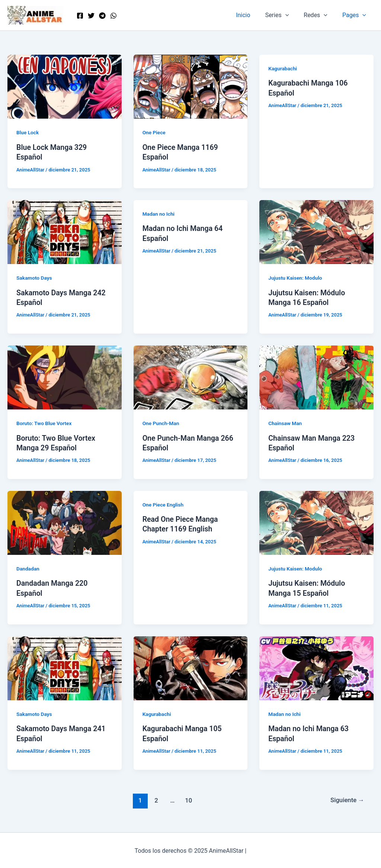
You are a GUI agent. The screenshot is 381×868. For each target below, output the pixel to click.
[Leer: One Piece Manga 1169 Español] (191, 86)
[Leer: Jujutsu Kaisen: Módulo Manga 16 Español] (316, 232)
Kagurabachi (283, 68)
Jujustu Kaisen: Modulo (296, 278)
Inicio (253, 15)
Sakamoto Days (35, 278)
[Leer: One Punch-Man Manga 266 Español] (191, 377)
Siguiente (347, 798)
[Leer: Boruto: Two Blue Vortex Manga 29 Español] (65, 377)
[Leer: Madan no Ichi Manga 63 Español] (316, 667)
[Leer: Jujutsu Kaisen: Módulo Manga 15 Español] (316, 522)
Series (285, 15)
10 (188, 798)
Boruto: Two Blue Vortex (45, 423)
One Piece (154, 132)
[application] (293, 15)
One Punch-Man (161, 423)
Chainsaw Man (285, 423)
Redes (320, 15)
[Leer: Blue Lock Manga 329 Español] (65, 86)
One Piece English (164, 504)
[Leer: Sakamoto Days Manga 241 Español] (65, 667)
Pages (356, 15)
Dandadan (28, 568)
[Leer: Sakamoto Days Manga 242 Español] (65, 232)
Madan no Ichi (159, 213)
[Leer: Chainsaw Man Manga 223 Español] (316, 377)
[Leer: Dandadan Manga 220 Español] (65, 522)
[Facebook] (80, 16)
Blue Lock (28, 132)
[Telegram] (102, 16)
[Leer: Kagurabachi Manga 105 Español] (191, 667)
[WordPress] (113, 16)
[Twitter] (91, 16)
